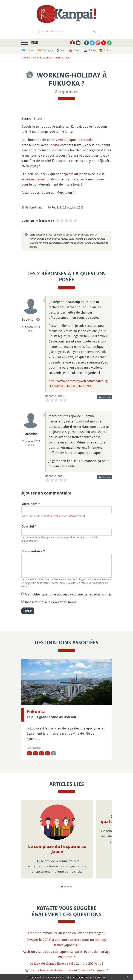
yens (77, 352)
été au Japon (78, 174)
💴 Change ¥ (45, 50)
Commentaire (33, 551)
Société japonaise (42, 57)
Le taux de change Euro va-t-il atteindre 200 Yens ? (66, 963)
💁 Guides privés (110, 50)
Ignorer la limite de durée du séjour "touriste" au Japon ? (66, 970)
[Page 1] (62, 887)
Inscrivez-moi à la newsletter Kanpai (51, 602)
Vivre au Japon (63, 57)
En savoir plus (100, 977)
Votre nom (31, 504)
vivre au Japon (66, 140)
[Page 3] (68, 887)
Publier (28, 611)
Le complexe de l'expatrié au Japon (57, 849)
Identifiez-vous (51, 516)
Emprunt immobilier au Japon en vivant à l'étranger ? (67, 933)
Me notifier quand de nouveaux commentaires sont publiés (68, 594)
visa (56, 145)
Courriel (29, 526)
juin (24, 150)
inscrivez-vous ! (76, 516)
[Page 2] (65, 887)
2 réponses (66, 92)
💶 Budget (28, 50)
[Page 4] (71, 887)
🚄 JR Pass (90, 50)
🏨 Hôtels (75, 50)
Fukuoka (87, 140)
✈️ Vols (61, 50)
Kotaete (26, 57)
